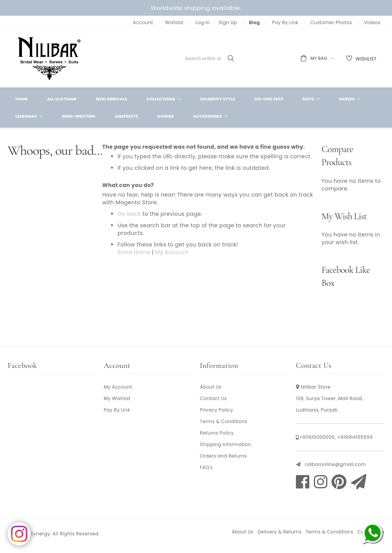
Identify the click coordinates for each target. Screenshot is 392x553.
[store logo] (50, 58)
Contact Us (213, 398)
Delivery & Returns (280, 532)
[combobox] (225, 59)
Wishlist (174, 22)
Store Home (134, 252)
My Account (171, 252)
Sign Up (228, 22)
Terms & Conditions (224, 421)
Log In (203, 22)
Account (143, 22)
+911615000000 (317, 437)
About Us (211, 387)
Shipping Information (225, 444)
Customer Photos (331, 22)
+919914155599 (355, 437)
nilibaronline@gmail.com (335, 464)
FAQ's (206, 467)
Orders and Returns (223, 456)
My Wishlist (117, 398)
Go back (129, 214)
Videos (372, 22)
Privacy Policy (216, 410)
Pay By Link (285, 22)
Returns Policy (217, 433)
